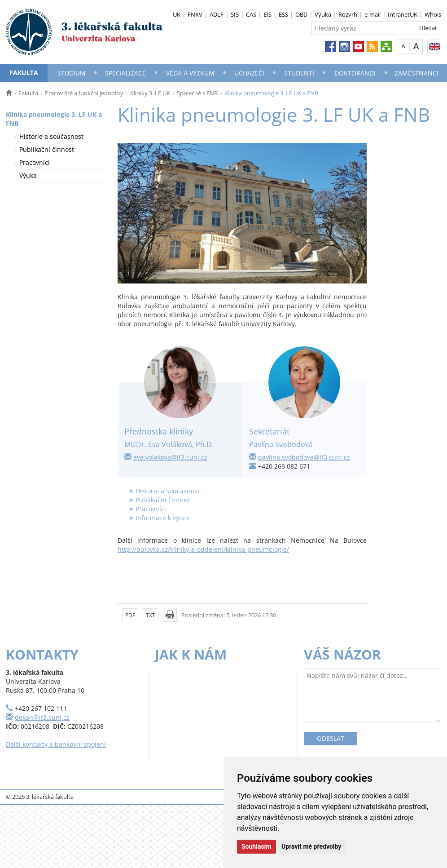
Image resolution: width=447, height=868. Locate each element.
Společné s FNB (197, 93)
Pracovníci (35, 162)
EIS (267, 14)
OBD (301, 14)
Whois (433, 14)
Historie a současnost (51, 136)
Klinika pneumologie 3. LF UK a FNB (54, 119)
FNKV (195, 14)
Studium (72, 73)
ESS (283, 14)
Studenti (299, 73)
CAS (251, 14)
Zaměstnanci (416, 73)
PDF (130, 615)
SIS (235, 14)
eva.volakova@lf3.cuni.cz (170, 457)
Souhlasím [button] (256, 846)
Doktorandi (355, 73)
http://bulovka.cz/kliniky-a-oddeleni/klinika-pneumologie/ (203, 549)
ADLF (217, 14)
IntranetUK (403, 14)
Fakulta (24, 73)
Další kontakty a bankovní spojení (56, 744)
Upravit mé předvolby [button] (311, 846)
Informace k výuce (163, 518)
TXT (151, 615)
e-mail (372, 14)
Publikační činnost (47, 149)
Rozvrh (348, 14)
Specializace (125, 73)
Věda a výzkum (190, 73)
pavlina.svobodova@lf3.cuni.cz (304, 457)
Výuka (323, 14)
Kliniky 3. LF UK (150, 93)
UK (177, 14)
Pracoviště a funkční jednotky (84, 93)
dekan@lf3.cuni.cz (42, 717)
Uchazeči (249, 73)
